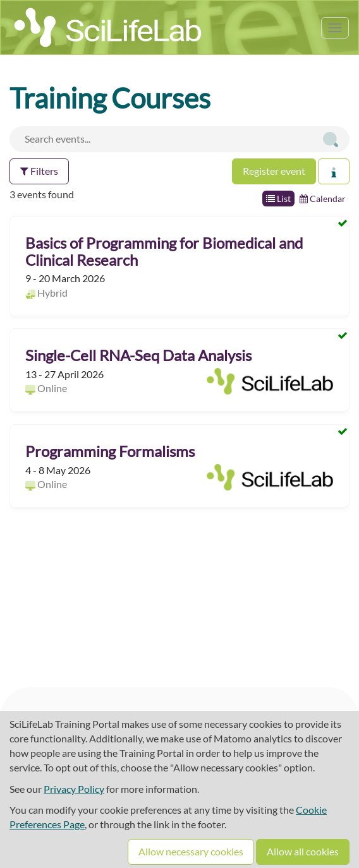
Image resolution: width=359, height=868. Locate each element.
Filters (39, 171)
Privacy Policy (74, 789)
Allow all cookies (303, 851)
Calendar (323, 199)
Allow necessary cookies (191, 851)
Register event (274, 171)
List (278, 199)
